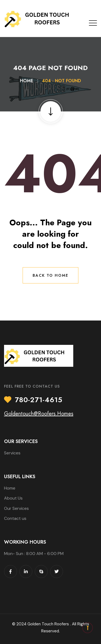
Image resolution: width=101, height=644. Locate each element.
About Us (13, 498)
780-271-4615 (39, 400)
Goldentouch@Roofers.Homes (39, 414)
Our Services (16, 508)
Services (12, 453)
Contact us (15, 518)
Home (28, 81)
